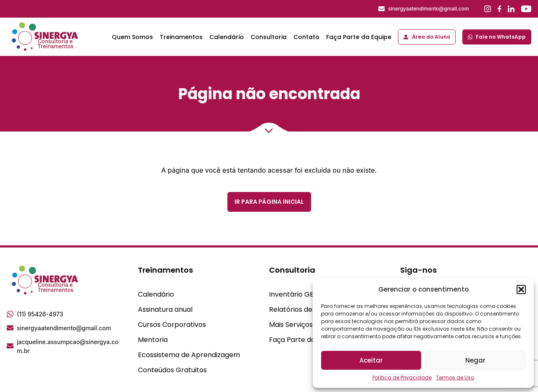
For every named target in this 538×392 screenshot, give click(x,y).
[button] (521, 289)
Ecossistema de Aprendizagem (189, 355)
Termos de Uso (455, 378)
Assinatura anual (165, 309)
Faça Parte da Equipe (359, 37)
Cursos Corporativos (172, 325)
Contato (306, 37)
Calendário (227, 37)
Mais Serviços (291, 325)
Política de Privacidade (402, 378)
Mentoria (153, 340)
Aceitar (371, 360)
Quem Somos (132, 37)
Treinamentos (181, 37)
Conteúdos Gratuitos (172, 370)
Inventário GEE (293, 294)
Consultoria (269, 37)
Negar (475, 360)
